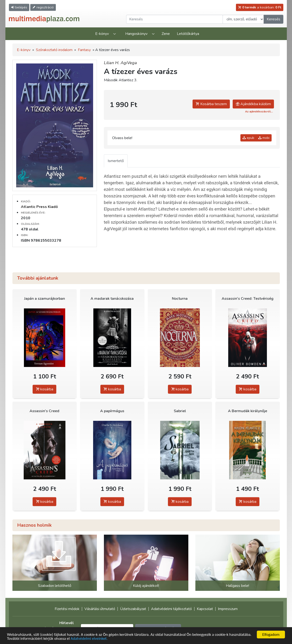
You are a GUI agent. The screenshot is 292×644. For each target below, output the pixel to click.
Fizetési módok (67, 609)
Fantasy (84, 50)
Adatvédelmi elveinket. (89, 639)
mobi (264, 138)
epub (248, 138)
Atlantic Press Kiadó (39, 207)
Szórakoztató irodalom (54, 50)
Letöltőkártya (188, 34)
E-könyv (102, 34)
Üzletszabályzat (133, 609)
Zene (166, 34)
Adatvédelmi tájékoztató (171, 609)
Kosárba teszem (211, 104)
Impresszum (228, 609)
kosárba (44, 389)
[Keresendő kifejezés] (174, 19)
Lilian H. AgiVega (120, 63)
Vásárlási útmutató (100, 609)
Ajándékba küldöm (253, 104)
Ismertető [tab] (116, 161)
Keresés (273, 19)
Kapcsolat (205, 609)
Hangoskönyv (136, 34)
